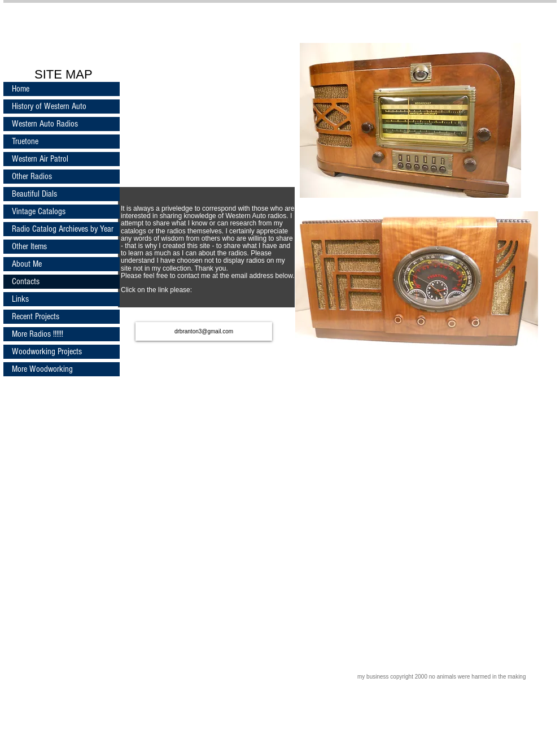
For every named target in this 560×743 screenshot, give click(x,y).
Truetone (25, 141)
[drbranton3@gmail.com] (204, 331)
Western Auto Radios (45, 124)
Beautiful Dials (34, 194)
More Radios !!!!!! (38, 334)
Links (20, 299)
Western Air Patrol (40, 159)
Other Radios (32, 176)
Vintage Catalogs (39, 211)
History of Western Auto (49, 106)
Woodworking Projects (47, 351)
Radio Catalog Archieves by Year (63, 229)
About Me (27, 264)
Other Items (29, 246)
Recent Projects (36, 316)
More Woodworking (42, 369)
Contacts (26, 281)
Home (21, 89)
